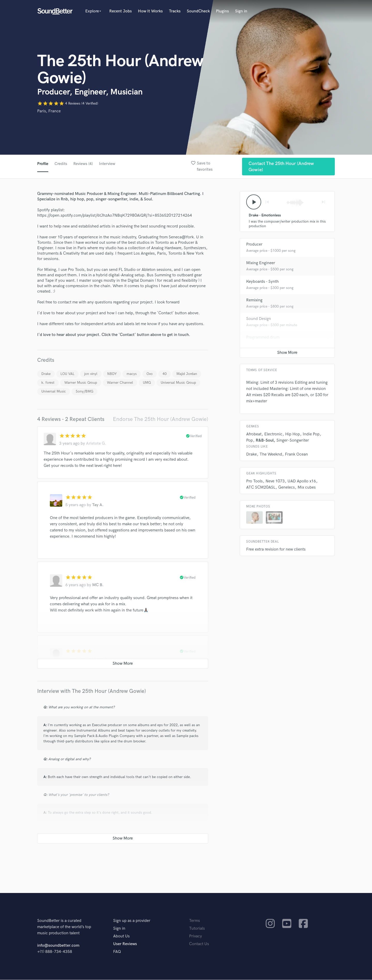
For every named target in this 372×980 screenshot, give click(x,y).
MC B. (98, 585)
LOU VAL (67, 374)
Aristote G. (96, 444)
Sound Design (259, 320)
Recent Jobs (121, 11)
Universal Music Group (178, 383)
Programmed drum (263, 338)
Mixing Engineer (261, 264)
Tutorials (197, 929)
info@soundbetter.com (58, 946)
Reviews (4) (84, 164)
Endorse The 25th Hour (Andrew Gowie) (161, 420)
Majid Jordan (187, 374)
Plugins (222, 11)
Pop (250, 441)
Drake (46, 374)
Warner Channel (120, 383)
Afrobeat (254, 435)
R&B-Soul (265, 441)
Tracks (175, 11)
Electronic (273, 435)
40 (165, 374)
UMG (147, 383)
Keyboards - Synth (262, 282)
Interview (108, 164)
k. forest (48, 383)
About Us (121, 936)
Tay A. (98, 505)
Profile (43, 164)
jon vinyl (91, 374)
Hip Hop (293, 435)
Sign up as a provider (132, 921)
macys (132, 374)
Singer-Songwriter (293, 441)
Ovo (150, 374)
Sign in (241, 11)
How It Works (150, 11)
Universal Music (54, 392)
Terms (195, 921)
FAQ (117, 952)
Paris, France (49, 111)
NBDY (112, 374)
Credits (61, 164)
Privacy (196, 936)
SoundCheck (198, 11)
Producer (254, 245)
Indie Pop (311, 435)
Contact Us (199, 944)
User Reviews (125, 944)
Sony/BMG (84, 392)
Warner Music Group (81, 383)
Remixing (254, 301)
